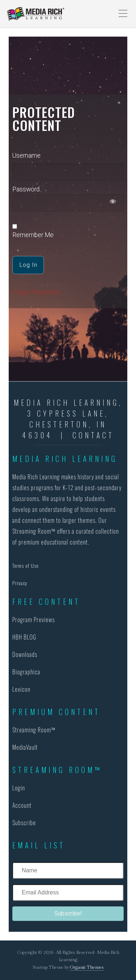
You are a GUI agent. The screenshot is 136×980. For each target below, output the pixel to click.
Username (26, 156)
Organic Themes (87, 967)
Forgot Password (36, 292)
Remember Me (33, 231)
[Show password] (113, 203)
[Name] (68, 871)
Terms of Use (25, 565)
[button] (68, 914)
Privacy (20, 583)
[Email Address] (68, 893)
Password (26, 189)
